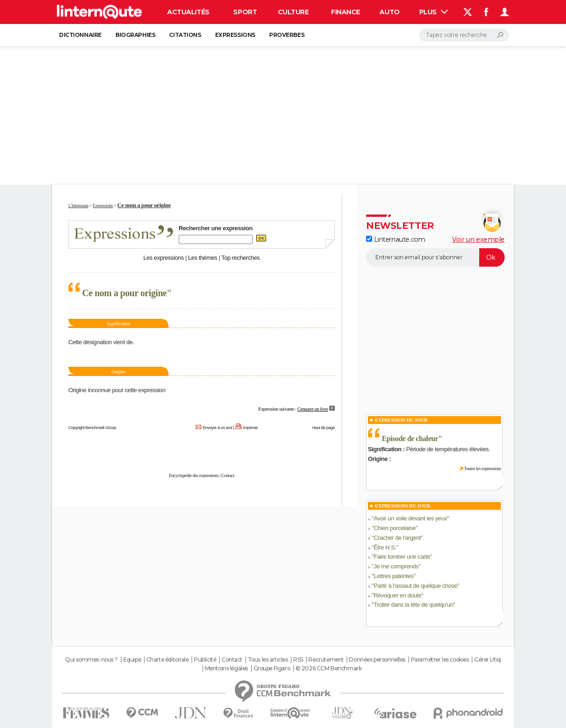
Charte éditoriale (168, 660)
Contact (228, 475)
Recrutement (326, 660)
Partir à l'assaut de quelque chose (415, 586)
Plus (434, 12)
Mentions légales (226, 668)
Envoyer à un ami (217, 428)
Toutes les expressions (482, 468)
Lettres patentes (394, 576)
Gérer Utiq (488, 660)
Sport (245, 12)
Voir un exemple (478, 239)
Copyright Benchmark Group (92, 428)
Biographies (135, 35)
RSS (298, 660)
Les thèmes (202, 258)
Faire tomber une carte (402, 557)
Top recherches (241, 258)
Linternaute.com (395, 239)
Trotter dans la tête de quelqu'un (413, 605)
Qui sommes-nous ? (91, 660)
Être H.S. (385, 547)
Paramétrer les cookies (440, 660)
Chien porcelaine (394, 528)
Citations (185, 35)
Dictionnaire (80, 35)
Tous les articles (268, 660)
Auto (389, 12)
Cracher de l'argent (397, 538)
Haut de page (323, 428)
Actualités (188, 12)
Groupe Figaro (272, 668)
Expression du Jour (401, 420)
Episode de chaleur (410, 439)
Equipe (132, 660)
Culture (293, 12)
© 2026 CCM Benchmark (329, 668)
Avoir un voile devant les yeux (410, 518)
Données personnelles (377, 660)
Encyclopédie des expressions (194, 475)
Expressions (235, 35)
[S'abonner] (435, 257)
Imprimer (251, 428)
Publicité (205, 660)
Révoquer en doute (397, 595)
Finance (346, 12)
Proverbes (287, 35)
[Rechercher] (464, 35)
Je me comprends (396, 566)
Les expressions (163, 258)
